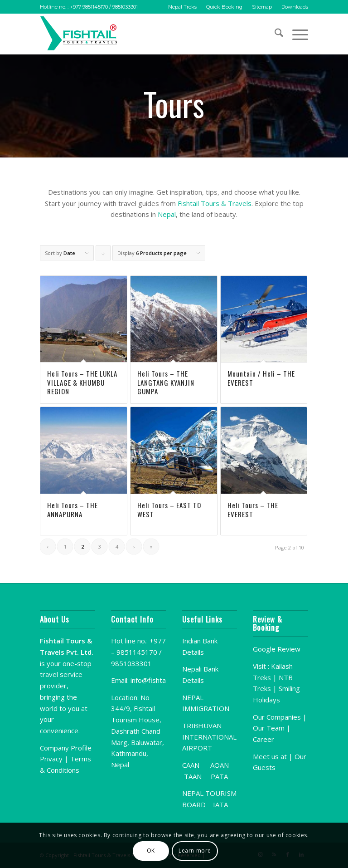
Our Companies (278, 717)
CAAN (191, 765)
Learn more (195, 851)
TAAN (193, 776)
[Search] (274, 34)
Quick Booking (224, 7)
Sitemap (262, 7)
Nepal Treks (182, 7)
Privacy (51, 759)
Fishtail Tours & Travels (215, 203)
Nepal (167, 214)
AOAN (220, 765)
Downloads (295, 7)
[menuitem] (183, 7)
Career (263, 739)
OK (151, 851)
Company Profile (66, 748)
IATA (220, 804)
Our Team (269, 728)
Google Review (277, 649)
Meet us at (270, 756)
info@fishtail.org (156, 680)
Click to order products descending (103, 255)
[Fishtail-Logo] (80, 34)
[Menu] (296, 34)
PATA (219, 776)
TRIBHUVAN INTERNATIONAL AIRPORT (209, 737)
